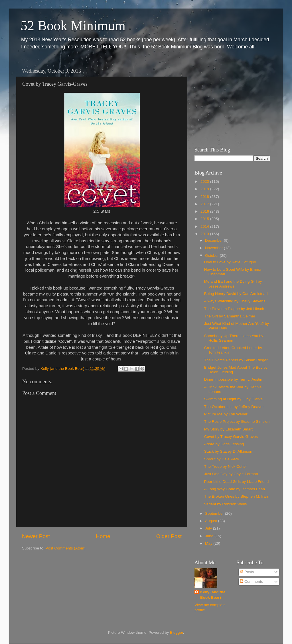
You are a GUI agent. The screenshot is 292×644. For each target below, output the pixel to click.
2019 (205, 189)
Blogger (177, 632)
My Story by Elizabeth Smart (228, 429)
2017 (205, 204)
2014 (205, 226)
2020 (205, 181)
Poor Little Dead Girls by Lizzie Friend (237, 482)
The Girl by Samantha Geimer (230, 316)
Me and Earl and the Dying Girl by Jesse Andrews (233, 284)
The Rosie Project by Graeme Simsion (237, 422)
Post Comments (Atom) (66, 548)
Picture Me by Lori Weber (226, 414)
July (209, 528)
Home (103, 536)
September (215, 513)
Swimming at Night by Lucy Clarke (234, 399)
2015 (205, 219)
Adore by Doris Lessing (224, 444)
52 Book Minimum (73, 25)
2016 (205, 211)
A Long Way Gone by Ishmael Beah (235, 489)
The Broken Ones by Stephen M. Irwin (237, 496)
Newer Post (36, 536)
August (212, 521)
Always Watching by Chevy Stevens (235, 301)
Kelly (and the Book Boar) (213, 595)
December (214, 240)
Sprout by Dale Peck (222, 459)
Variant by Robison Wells (226, 504)
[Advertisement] (230, 101)
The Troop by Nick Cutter (226, 466)
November (214, 248)
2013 (205, 234)
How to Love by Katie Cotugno (230, 262)
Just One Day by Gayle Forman (231, 474)
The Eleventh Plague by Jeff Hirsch (234, 309)
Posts (247, 572)
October (212, 256)
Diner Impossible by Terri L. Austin (233, 379)
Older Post (169, 536)
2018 (205, 197)
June (210, 536)
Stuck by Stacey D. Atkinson (228, 451)
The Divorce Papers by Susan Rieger (236, 360)
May (209, 543)
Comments (251, 582)
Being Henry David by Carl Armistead (236, 294)
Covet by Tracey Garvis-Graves (231, 437)
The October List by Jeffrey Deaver (234, 407)
